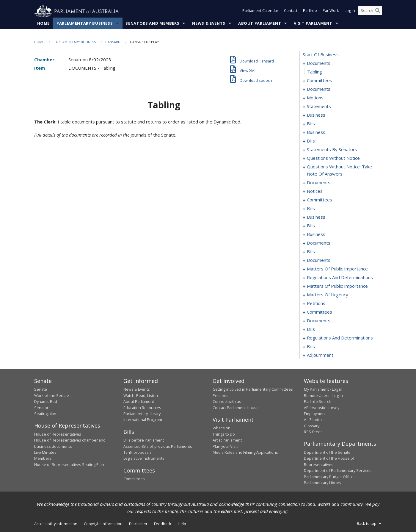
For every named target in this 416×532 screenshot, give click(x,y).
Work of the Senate (52, 395)
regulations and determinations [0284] (340, 338)
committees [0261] (320, 312)
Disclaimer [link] (138, 524)
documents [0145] (319, 183)
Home (44, 24)
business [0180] (316, 234)
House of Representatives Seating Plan (69, 464)
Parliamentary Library (142, 414)
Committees (134, 479)
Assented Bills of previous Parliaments (158, 446)
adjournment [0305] (320, 355)
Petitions (220, 395)
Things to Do (224, 434)
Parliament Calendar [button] (260, 11)
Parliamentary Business (85, 24)
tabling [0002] (315, 72)
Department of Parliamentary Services (338, 471)
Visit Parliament (313, 24)
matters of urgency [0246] (328, 295)
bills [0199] (311, 252)
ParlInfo (310, 11)
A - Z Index (313, 420)
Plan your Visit (225, 446)
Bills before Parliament (144, 440)
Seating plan (45, 414)
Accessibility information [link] (56, 524)
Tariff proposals (138, 453)
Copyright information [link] (103, 524)
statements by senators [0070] (332, 150)
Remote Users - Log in (323, 395)
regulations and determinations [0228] (340, 278)
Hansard (113, 42)
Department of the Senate (327, 453)
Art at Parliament (227, 440)
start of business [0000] (321, 55)
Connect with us (227, 402)
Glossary (312, 426)
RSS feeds (313, 432)
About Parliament (260, 24)
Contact (291, 11)
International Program (143, 420)
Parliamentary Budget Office (329, 477)
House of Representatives (58, 434)
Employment (315, 414)
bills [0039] (311, 141)
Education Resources (142, 408)
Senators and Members (152, 24)
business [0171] (316, 217)
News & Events (209, 24)
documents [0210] (319, 260)
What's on (222, 428)
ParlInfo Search (318, 402)
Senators (42, 408)
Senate (41, 389)
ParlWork (331, 11)
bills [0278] (311, 329)
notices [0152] (315, 191)
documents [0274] (319, 321)
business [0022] (316, 115)
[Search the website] (370, 11)
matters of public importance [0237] (337, 286)
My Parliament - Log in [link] (323, 389)
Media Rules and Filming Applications (245, 453)
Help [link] (182, 524)
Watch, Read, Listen (141, 395)
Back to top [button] (369, 524)
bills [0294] (311, 347)
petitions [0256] (316, 303)
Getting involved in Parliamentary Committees (253, 389)
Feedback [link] (163, 524)
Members (43, 459)
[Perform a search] (378, 11)
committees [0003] (320, 81)
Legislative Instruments (144, 459)
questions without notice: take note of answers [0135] (339, 170)
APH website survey (322, 408)
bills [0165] (311, 209)
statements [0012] (319, 107)
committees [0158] (320, 200)
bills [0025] (311, 124)
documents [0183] (319, 243)
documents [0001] (319, 63)
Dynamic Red (46, 402)
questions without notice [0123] (333, 158)
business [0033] (316, 132)
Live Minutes (45, 453)
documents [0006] (319, 89)
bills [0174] (311, 226)
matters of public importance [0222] (337, 269)
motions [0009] (315, 98)
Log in (350, 11)
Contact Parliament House (236, 408)
